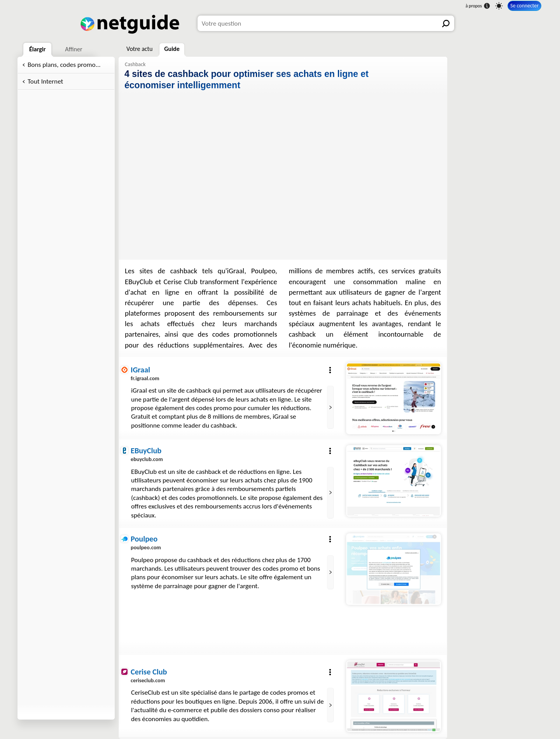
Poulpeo (144, 539)
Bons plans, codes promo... (64, 65)
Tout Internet (45, 81)
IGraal (140, 370)
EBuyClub (146, 451)
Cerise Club (149, 672)
